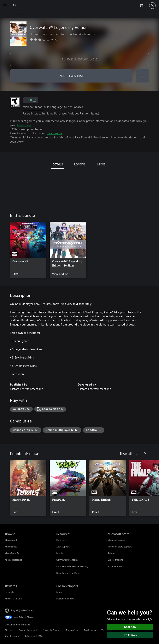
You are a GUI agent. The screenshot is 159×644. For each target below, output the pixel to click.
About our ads (12, 636)
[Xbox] (11, 15)
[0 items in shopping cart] (142, 6)
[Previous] (137, 454)
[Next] (145, 454)
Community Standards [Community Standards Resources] (67, 560)
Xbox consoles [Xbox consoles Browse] (12, 540)
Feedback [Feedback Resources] (61, 553)
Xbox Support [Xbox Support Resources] (63, 547)
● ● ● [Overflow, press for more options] (143, 76)
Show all (126, 453)
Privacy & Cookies (51, 630)
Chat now (130, 627)
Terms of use (72, 630)
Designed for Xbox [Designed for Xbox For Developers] (65, 599)
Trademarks (90, 630)
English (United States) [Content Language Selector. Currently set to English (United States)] (23, 610)
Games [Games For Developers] (60, 592)
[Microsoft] (79, 3)
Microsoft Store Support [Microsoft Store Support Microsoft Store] (120, 547)
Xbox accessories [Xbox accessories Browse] (13, 560)
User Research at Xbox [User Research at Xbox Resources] (68, 573)
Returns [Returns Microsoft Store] (112, 553)
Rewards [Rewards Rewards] (9, 592)
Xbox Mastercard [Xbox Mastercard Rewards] (13, 599)
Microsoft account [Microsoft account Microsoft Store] (117, 540)
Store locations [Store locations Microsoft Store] (115, 566)
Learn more (24, 125)
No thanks (130, 635)
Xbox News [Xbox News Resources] (62, 540)
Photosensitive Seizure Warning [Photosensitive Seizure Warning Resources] (72, 566)
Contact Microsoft (28, 630)
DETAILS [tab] (58, 164)
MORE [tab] (101, 164)
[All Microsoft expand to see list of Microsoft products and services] (5, 6)
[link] (28, 250)
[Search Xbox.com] (14, 5)
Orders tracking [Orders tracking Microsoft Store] (115, 560)
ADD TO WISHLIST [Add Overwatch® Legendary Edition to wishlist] (71, 76)
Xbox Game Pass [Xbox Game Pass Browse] (13, 553)
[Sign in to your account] (152, 6)
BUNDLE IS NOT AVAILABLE (80, 59)
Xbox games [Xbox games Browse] (11, 547)
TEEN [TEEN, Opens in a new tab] (31, 100)
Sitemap (9, 630)
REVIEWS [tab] (80, 164)
